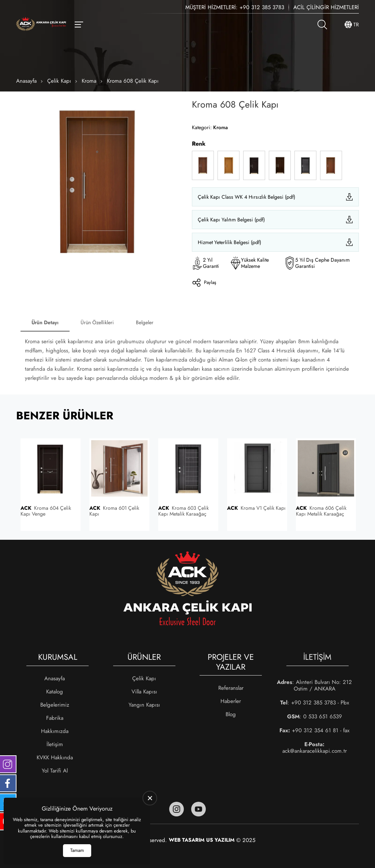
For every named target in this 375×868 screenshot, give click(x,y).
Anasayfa (26, 81)
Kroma (89, 81)
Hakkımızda (55, 731)
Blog (231, 714)
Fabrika (55, 718)
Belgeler (145, 322)
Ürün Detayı (45, 322)
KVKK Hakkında (55, 757)
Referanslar (231, 688)
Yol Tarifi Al (55, 771)
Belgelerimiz (55, 705)
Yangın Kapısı (144, 705)
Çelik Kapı (59, 81)
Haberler (231, 701)
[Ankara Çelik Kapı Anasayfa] (41, 25)
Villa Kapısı (144, 692)
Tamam (77, 850)
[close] (150, 798)
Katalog (55, 692)
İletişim (55, 744)
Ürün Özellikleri (97, 322)
